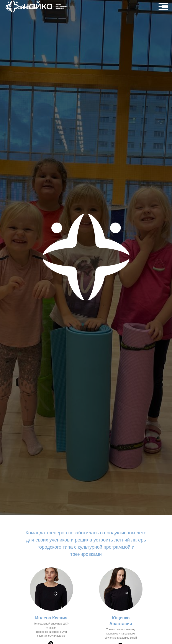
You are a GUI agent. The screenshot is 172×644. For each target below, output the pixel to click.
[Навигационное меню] (165, 8)
